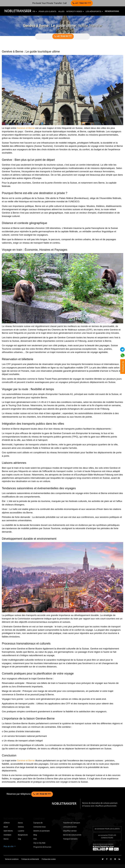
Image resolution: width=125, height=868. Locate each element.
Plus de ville (10, 846)
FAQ (35, 839)
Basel (6, 827)
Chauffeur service (70, 831)
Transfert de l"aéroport (72, 823)
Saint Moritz (8, 831)
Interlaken (7, 835)
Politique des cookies (49, 859)
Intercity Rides (75, 11)
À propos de (38, 823)
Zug (19, 839)
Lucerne (21, 831)
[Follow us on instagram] (111, 859)
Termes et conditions (12, 859)
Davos (20, 823)
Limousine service (70, 827)
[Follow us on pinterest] (115, 859)
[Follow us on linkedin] (119, 859)
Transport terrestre (70, 839)
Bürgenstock (23, 835)
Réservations (112, 11)
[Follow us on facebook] (107, 859)
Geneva (21, 827)
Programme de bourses (42, 847)
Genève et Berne (26, 128)
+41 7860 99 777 (82, 3)
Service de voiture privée (72, 835)
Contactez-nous (39, 827)
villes (61, 11)
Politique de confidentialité (30, 859)
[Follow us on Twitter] (103, 859)
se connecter (107, 829)
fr (35, 11)
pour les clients (47, 11)
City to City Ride (39, 843)
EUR (28, 11)
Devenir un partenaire (42, 831)
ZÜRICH (7, 823)
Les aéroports (94, 11)
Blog (35, 835)
